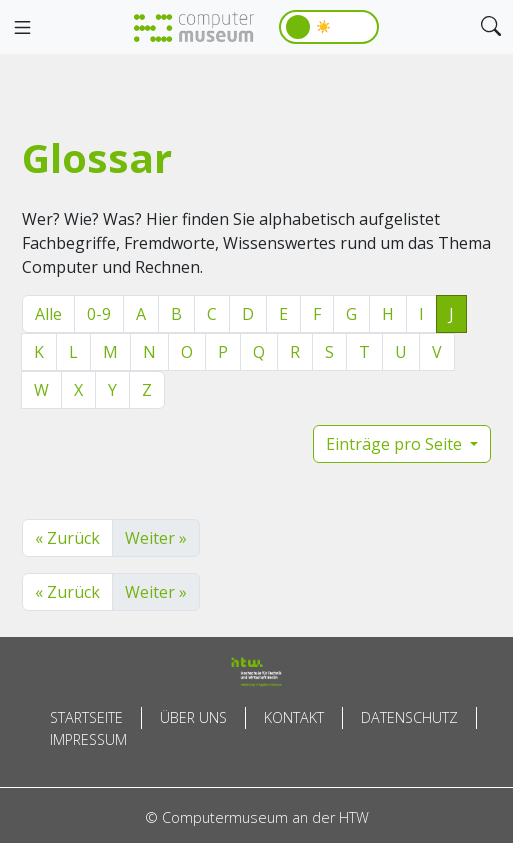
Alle (48, 314)
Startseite (86, 717)
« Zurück (67, 538)
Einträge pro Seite (396, 444)
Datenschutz (409, 717)
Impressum (88, 739)
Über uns (193, 717)
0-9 (99, 314)
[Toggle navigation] (22, 28)
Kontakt (294, 717)
